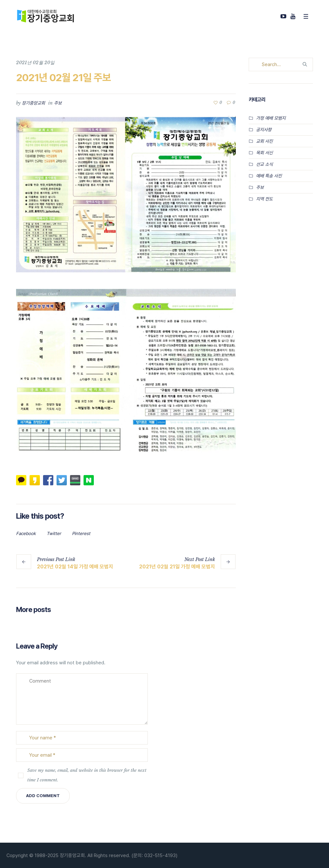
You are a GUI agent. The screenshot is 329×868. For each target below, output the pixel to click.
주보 (58, 103)
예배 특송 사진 (269, 176)
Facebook (26, 533)
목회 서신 (264, 153)
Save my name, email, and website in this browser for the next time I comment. (87, 775)
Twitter (54, 533)
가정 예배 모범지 (271, 118)
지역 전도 (264, 199)
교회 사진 (264, 141)
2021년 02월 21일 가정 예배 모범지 (177, 567)
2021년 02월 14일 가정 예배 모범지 (75, 567)
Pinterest (81, 533)
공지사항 (264, 130)
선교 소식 (264, 164)
